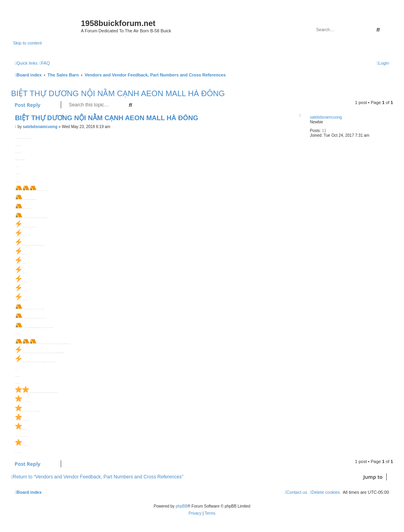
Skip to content (27, 43)
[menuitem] (45, 63)
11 (324, 131)
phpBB (181, 506)
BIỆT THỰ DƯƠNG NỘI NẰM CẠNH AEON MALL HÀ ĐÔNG (118, 93)
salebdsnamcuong (326, 117)
